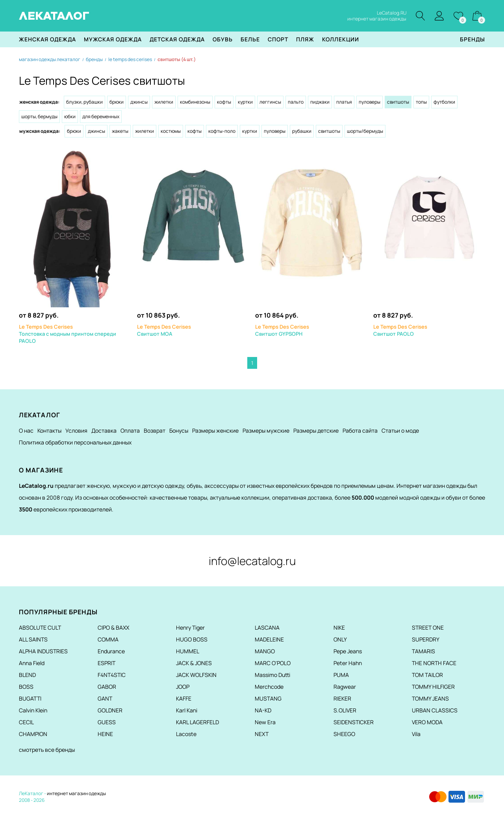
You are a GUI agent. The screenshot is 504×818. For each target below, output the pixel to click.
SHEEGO (344, 734)
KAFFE (184, 698)
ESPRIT (107, 663)
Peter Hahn (348, 663)
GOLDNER (110, 710)
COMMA (108, 639)
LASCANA (267, 627)
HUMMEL (188, 651)
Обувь (223, 39)
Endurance (111, 651)
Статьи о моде (400, 430)
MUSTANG (268, 698)
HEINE (105, 734)
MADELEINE (269, 639)
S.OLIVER (345, 710)
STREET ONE (428, 627)
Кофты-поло (222, 131)
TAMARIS (423, 651)
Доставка (104, 430)
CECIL (26, 722)
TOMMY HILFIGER (433, 687)
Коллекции (341, 39)
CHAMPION (33, 734)
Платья (344, 102)
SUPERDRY (426, 639)
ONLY (340, 639)
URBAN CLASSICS (435, 710)
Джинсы (139, 102)
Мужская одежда (113, 39)
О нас (26, 430)
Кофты (224, 102)
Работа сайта (360, 430)
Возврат (155, 430)
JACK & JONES (194, 663)
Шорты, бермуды (39, 116)
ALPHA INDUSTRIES (43, 651)
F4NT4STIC (112, 675)
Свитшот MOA (164, 330)
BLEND (27, 675)
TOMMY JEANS (430, 698)
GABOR (107, 687)
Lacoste (186, 734)
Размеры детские (316, 430)
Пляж (305, 39)
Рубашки (302, 131)
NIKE (339, 627)
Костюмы (171, 131)
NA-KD (263, 710)
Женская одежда (47, 39)
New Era (265, 722)
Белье (250, 39)
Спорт (278, 39)
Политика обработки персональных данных (75, 442)
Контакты (49, 430)
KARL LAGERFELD (197, 722)
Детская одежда (177, 39)
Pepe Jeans (348, 651)
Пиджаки (320, 102)
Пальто (296, 102)
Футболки (444, 102)
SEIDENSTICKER (354, 722)
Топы (421, 102)
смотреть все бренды (47, 750)
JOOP (183, 687)
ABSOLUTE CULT (40, 627)
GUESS (107, 722)
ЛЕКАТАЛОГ (54, 16)
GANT (105, 698)
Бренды (472, 39)
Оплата (130, 430)
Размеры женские (215, 430)
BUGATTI (30, 698)
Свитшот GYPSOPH (282, 330)
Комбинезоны (195, 102)
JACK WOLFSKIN (196, 675)
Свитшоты (329, 131)
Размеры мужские (266, 430)
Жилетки (164, 102)
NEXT (262, 734)
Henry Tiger (190, 627)
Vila (416, 734)
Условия (76, 430)
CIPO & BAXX (113, 627)
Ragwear (345, 687)
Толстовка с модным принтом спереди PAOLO (68, 334)
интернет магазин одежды (76, 793)
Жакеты (120, 131)
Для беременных (101, 116)
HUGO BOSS (192, 639)
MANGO (265, 651)
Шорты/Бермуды (365, 131)
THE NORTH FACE (434, 663)
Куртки (245, 102)
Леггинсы (270, 102)
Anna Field (32, 663)
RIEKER (342, 698)
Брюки (117, 102)
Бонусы (179, 430)
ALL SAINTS (33, 639)
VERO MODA (427, 722)
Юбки (70, 116)
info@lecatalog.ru (252, 561)
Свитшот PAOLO (400, 330)
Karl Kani (187, 710)
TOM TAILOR (427, 675)
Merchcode (269, 687)
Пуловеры (370, 102)
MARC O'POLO (273, 663)
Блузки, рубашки (84, 102)
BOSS (26, 687)
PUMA (341, 675)
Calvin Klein (33, 710)
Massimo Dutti (272, 675)
